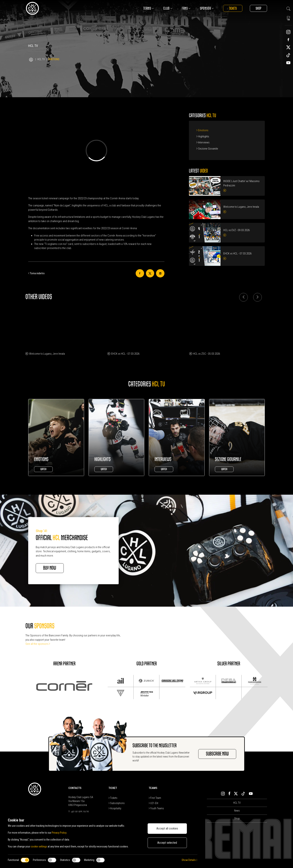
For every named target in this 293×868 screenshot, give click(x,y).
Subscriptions (117, 803)
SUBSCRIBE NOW (217, 754)
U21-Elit (154, 803)
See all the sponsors (38, 644)
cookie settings (39, 847)
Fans (186, 8)
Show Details (189, 860)
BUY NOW (50, 568)
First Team (155, 798)
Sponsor (206, 8)
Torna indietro (36, 273)
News (237, 811)
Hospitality (115, 808)
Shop (258, 8)
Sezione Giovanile (207, 149)
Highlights (203, 136)
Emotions (202, 130)
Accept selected (167, 843)
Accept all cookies (167, 828)
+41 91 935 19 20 (80, 812)
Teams (148, 8)
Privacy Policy (59, 833)
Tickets (233, 8)
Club (168, 8)
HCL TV (41, 59)
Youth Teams (156, 808)
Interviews (203, 142)
